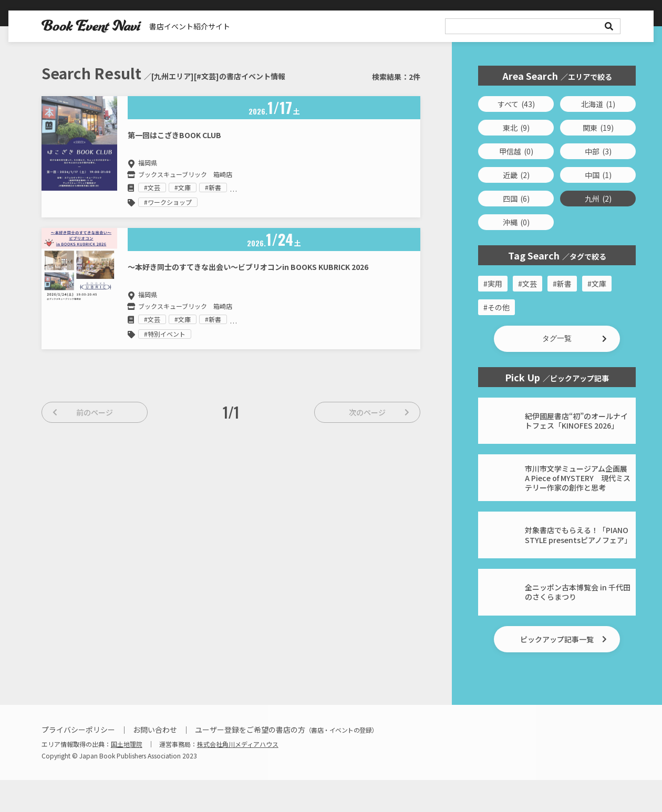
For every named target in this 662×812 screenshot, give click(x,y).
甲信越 (516, 151)
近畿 (516, 175)
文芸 (530, 284)
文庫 (599, 284)
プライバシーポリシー (78, 762)
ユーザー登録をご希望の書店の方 (286, 762)
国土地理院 (127, 776)
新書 (564, 284)
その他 (499, 307)
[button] (557, 339)
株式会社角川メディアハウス (238, 776)
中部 (598, 151)
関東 (598, 128)
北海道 (598, 104)
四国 (516, 199)
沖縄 (516, 222)
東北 (516, 128)
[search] (533, 26)
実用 (495, 284)
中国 (598, 175)
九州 (598, 199)
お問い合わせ (155, 762)
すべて (516, 104)
